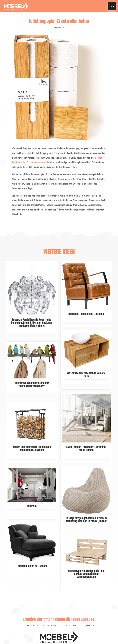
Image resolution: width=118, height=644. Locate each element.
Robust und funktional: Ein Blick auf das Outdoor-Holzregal (32, 448)
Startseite (31, 626)
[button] (112, 6)
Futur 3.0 (32, 506)
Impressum (49, 626)
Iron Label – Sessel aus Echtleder (86, 314)
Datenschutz (70, 626)
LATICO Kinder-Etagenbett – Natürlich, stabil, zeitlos (86, 448)
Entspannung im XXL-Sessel (32, 566)
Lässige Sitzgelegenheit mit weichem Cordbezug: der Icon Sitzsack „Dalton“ (86, 520)
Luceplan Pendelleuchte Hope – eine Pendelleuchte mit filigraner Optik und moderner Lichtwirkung (32, 323)
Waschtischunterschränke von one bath (86, 375)
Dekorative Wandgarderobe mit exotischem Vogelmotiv (32, 384)
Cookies (89, 626)
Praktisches (59, 28)
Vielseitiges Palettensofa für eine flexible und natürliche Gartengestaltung (86, 574)
